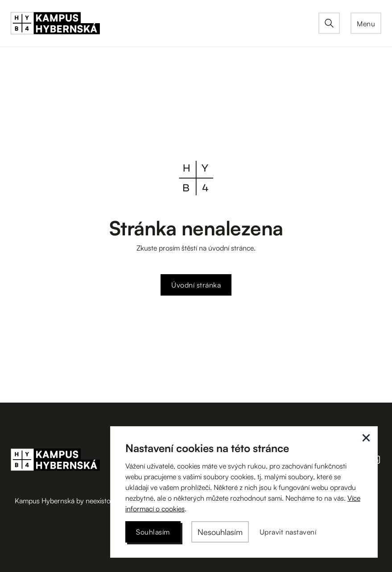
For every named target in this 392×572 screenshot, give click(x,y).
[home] (165, 23)
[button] (366, 23)
